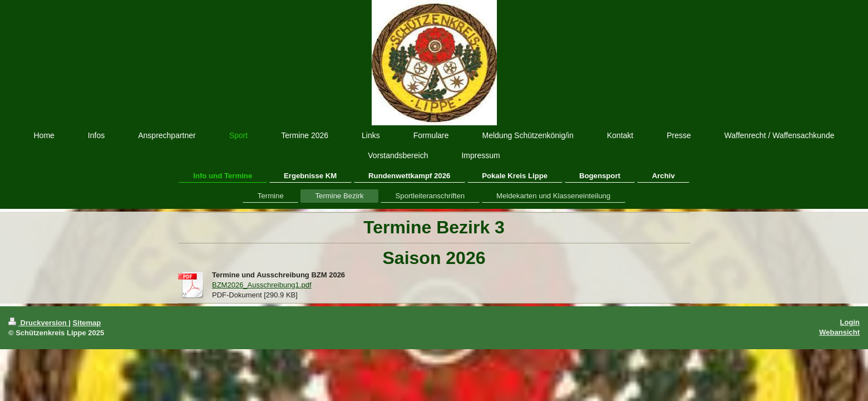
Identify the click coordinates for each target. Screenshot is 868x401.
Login (850, 322)
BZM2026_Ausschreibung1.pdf (262, 285)
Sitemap (87, 323)
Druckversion (38, 323)
